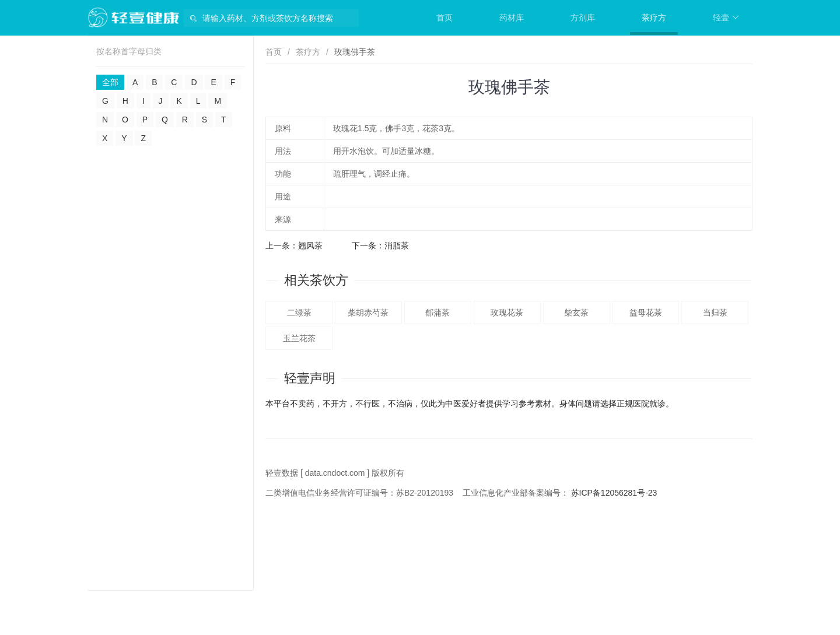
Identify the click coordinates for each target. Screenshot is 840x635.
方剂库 (583, 17)
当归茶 (715, 313)
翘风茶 (310, 245)
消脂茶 (397, 245)
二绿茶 (299, 313)
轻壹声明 (310, 378)
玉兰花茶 (299, 338)
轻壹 (726, 17)
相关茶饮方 (316, 280)
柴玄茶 (576, 313)
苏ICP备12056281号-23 (614, 493)
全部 (110, 82)
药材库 (512, 17)
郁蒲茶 (437, 313)
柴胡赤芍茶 (368, 313)
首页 (444, 17)
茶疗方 (654, 17)
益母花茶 (646, 313)
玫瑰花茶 (507, 313)
